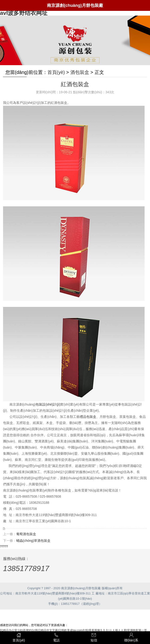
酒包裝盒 (80, 72)
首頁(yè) (56, 72)
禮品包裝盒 (88, 417)
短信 (94, 637)
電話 (56, 637)
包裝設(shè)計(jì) (48, 404)
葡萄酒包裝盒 (26, 534)
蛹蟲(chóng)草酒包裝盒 (33, 541)
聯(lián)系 (131, 637)
